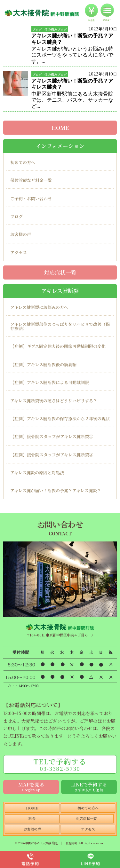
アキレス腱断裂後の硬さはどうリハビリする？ (54, 401)
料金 (32, 818)
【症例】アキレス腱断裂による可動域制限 (50, 382)
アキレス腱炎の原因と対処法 (37, 473)
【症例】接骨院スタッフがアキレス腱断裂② (52, 455)
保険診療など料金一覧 (31, 180)
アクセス (19, 253)
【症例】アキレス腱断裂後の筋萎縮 (43, 364)
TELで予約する (60, 764)
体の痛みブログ (56, 29)
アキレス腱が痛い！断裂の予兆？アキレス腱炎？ (56, 490)
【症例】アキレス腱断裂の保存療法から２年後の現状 (60, 418)
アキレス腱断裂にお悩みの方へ (39, 307)
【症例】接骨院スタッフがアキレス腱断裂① (52, 436)
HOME (60, 128)
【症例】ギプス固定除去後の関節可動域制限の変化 (58, 346)
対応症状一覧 (60, 272)
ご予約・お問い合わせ (31, 198)
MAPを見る (31, 787)
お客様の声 (21, 234)
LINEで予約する (89, 787)
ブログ (37, 29)
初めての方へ (23, 162)
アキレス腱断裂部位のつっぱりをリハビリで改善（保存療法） (60, 326)
